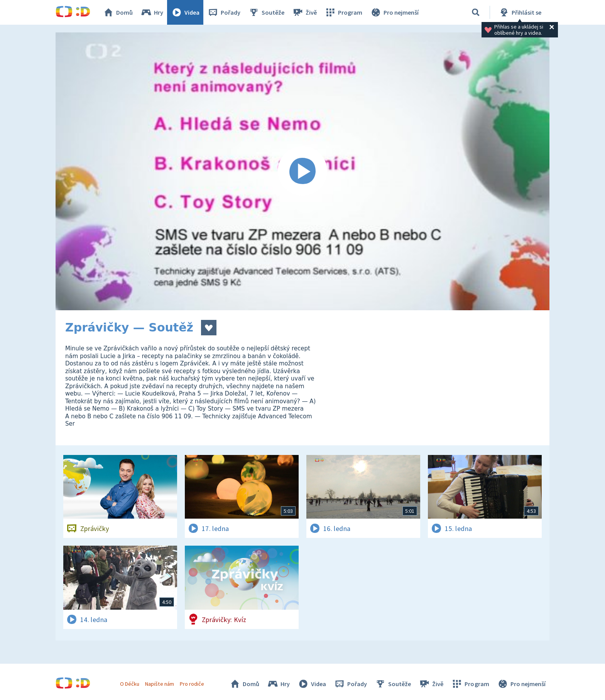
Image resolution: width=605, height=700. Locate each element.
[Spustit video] (302, 171)
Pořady (224, 12)
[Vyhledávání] (476, 12)
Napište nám (159, 684)
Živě (304, 12)
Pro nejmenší (394, 12)
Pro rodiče (192, 684)
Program (343, 12)
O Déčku (130, 684)
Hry (152, 12)
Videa (185, 12)
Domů (118, 12)
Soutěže (266, 12)
